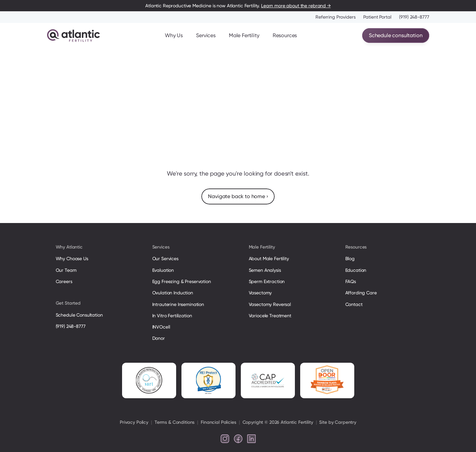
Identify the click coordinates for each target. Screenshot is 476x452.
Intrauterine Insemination (178, 304)
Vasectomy (260, 293)
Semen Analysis (265, 270)
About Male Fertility (269, 259)
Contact (354, 304)
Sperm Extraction (267, 281)
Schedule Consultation (79, 315)
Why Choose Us (72, 259)
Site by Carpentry (338, 422)
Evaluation (163, 270)
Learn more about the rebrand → (296, 6)
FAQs (351, 281)
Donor (159, 338)
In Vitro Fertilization (172, 316)
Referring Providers (335, 17)
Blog (350, 259)
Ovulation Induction (173, 293)
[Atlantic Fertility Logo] (73, 36)
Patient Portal (377, 17)
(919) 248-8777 (414, 17)
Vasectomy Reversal (270, 304)
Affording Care (361, 293)
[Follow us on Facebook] (238, 439)
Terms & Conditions (174, 422)
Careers (64, 281)
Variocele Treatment (271, 316)
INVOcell (161, 327)
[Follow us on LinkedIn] (251, 439)
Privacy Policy (134, 422)
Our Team (66, 270)
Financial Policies (218, 422)
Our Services (165, 259)
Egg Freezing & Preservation (182, 281)
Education (356, 270)
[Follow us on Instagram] (225, 439)
